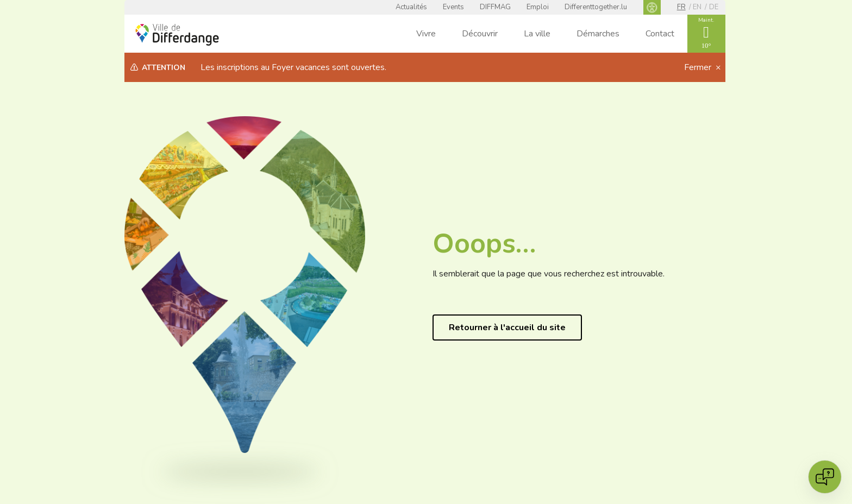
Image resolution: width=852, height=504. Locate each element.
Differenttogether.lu (596, 7)
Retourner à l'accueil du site (507, 327)
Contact (660, 34)
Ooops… (484, 244)
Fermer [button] (699, 67)
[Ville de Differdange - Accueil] (177, 35)
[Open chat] (825, 477)
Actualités (411, 7)
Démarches (598, 34)
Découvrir (480, 34)
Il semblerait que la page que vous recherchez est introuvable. (549, 274)
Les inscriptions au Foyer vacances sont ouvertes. (293, 67)
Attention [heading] (164, 68)
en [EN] (697, 7)
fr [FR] (681, 7)
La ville (537, 34)
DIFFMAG (495, 7)
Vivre (426, 34)
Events (453, 7)
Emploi (538, 7)
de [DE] (714, 7)
